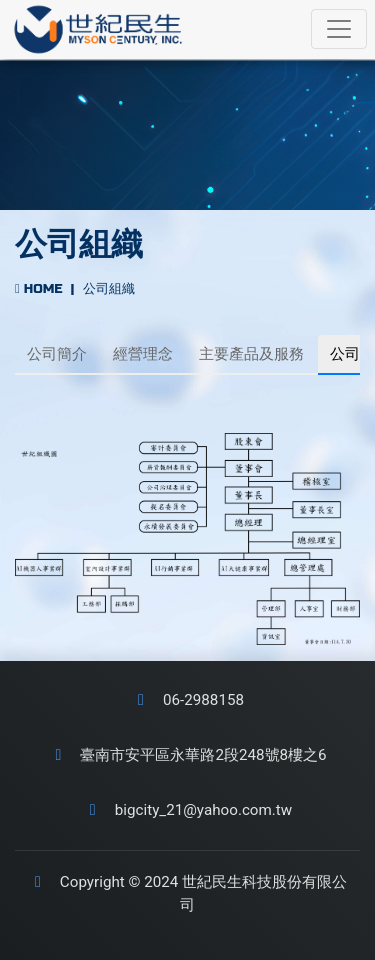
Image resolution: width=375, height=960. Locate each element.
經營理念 (143, 354)
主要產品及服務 (251, 354)
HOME (39, 289)
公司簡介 (57, 354)
